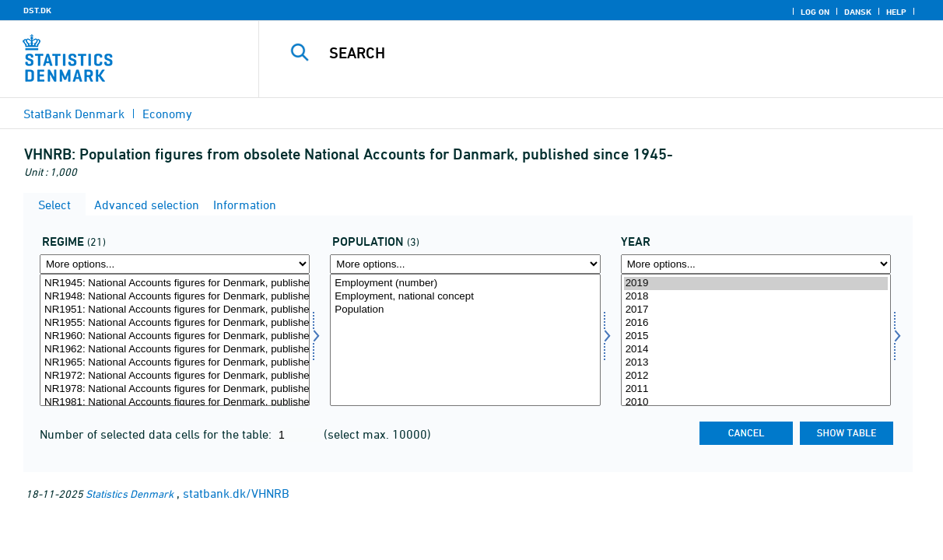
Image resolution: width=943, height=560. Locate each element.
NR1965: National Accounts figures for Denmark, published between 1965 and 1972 (175, 363)
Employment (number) (465, 283)
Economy (167, 114)
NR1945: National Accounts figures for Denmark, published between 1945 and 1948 (175, 283)
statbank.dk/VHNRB (236, 493)
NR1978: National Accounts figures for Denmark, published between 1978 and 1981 (175, 389)
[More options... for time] (756, 264)
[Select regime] (175, 340)
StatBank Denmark (74, 114)
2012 (756, 376)
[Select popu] (465, 340)
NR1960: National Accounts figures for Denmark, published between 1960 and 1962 (175, 336)
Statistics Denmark (130, 493)
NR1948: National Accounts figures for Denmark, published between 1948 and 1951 (175, 297)
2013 (756, 363)
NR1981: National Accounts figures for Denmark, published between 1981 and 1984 (175, 402)
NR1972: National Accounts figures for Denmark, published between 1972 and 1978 (175, 376)
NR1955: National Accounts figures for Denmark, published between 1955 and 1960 (175, 323)
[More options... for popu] (465, 264)
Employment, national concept (465, 297)
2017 (756, 310)
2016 (756, 323)
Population (465, 310)
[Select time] (756, 340)
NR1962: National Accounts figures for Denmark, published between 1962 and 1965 (175, 350)
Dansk (858, 12)
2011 (756, 389)
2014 (756, 350)
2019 (756, 283)
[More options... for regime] (175, 264)
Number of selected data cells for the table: (157, 434)
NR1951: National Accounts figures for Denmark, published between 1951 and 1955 (175, 310)
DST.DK (37, 10)
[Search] (593, 53)
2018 (756, 297)
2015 (756, 336)
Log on (815, 12)
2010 (756, 402)
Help (896, 12)
